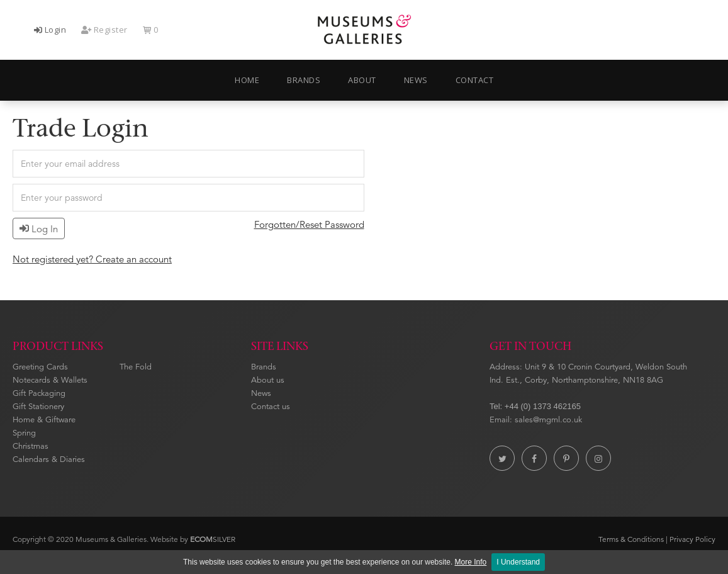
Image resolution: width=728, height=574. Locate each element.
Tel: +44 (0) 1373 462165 (535, 406)
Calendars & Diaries (49, 459)
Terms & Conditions (631, 539)
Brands (264, 367)
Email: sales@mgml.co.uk (536, 420)
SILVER (213, 539)
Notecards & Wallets (50, 380)
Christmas (31, 446)
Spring (24, 433)
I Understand (518, 562)
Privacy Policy (692, 539)
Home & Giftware (44, 420)
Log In (39, 229)
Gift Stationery (38, 407)
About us (268, 380)
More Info (471, 562)
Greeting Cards (40, 367)
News (261, 393)
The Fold (136, 367)
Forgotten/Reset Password (309, 224)
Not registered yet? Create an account (92, 259)
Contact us (271, 407)
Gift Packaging (39, 393)
